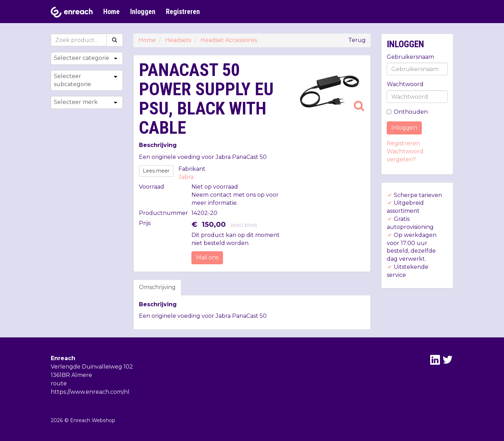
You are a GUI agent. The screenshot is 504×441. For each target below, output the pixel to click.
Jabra (186, 177)
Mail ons (207, 257)
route (59, 383)
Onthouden (407, 112)
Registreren (183, 12)
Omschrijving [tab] (157, 287)
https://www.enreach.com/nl (90, 392)
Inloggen (143, 12)
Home (111, 12)
